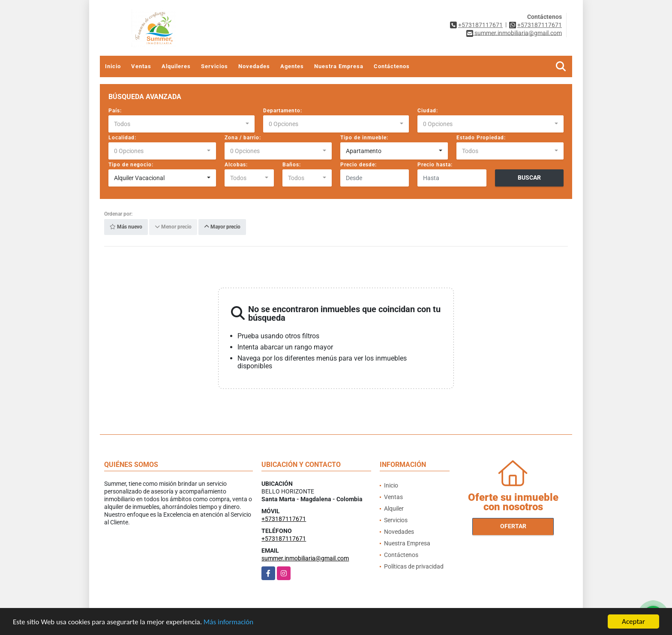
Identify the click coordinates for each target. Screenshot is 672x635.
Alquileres (176, 66)
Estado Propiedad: (481, 138)
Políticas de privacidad (414, 566)
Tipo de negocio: (131, 165)
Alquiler (394, 509)
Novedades (254, 66)
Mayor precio (222, 227)
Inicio (113, 66)
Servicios (214, 66)
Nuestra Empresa (339, 66)
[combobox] (181, 124)
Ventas (141, 66)
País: (115, 111)
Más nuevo (126, 227)
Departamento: (283, 111)
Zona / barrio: (243, 138)
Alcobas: (236, 165)
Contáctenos (392, 66)
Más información (228, 622)
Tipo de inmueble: (364, 138)
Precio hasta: (435, 165)
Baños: (292, 165)
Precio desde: (358, 165)
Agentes (292, 66)
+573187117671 (480, 25)
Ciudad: (428, 111)
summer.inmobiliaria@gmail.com (305, 558)
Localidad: (122, 138)
